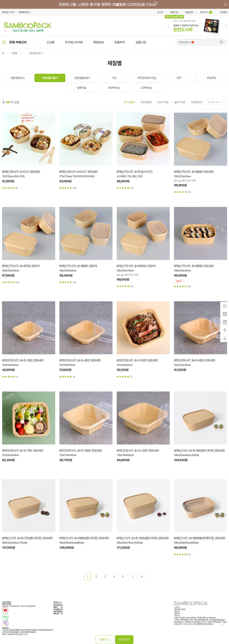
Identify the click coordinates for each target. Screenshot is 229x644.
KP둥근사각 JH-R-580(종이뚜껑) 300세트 (199, 451)
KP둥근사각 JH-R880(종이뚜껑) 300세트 (84, 538)
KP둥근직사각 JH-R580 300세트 (194, 172)
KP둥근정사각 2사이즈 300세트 (21, 172)
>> (142, 576)
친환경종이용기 (35, 53)
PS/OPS (212, 78)
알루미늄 (82, 88)
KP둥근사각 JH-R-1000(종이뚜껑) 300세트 (143, 538)
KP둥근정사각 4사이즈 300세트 (79, 172)
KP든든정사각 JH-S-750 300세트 (23, 451)
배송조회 (189, 12)
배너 (114, 4)
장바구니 (206, 12)
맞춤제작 (120, 42)
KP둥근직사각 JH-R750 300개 (21, 266)
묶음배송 (99, 42)
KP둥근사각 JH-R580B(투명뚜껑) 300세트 (200, 538)
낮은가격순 (163, 102)
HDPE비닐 (114, 88)
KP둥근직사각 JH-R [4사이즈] (134, 172)
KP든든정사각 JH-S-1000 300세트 (81, 451)
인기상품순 (129, 102)
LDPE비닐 (146, 88)
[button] (168, 26)
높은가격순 (180, 102)
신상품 (50, 42)
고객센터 (223, 12)
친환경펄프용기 (82, 78)
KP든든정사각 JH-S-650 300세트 (195, 360)
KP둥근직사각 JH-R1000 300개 (136, 266)
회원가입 (174, 12)
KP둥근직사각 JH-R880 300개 (78, 266)
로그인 (160, 12)
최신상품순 (146, 102)
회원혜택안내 (24, 12)
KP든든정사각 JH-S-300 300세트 (23, 360)
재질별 (14, 53)
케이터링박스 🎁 (186, 42)
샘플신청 (141, 42)
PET (179, 78)
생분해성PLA (17, 78)
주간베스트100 (74, 42)
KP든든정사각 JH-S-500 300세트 (137, 360)
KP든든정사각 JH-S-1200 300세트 (138, 451)
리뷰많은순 (197, 102)
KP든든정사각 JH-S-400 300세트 (80, 360)
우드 (115, 78)
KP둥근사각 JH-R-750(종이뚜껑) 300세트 (28, 538)
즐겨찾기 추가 (8, 12)
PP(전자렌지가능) (147, 78)
